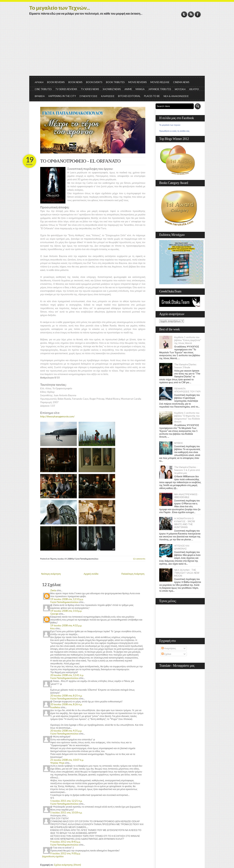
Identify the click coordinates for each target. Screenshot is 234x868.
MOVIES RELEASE (160, 82)
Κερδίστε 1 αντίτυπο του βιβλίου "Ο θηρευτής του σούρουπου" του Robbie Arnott (187, 417)
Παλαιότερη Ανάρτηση (133, 574)
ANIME (128, 89)
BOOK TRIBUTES (115, 82)
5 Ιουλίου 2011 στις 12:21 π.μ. (66, 801)
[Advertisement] (117, 48)
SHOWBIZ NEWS (112, 89)
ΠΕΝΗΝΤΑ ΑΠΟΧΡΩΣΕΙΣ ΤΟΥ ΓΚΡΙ (187, 390)
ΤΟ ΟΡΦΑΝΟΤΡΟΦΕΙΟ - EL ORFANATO (80, 161)
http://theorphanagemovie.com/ (57, 416)
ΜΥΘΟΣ (179, 443)
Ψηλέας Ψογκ (57, 763)
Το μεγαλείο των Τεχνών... (60, 8)
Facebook (198, 14)
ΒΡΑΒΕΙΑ (40, 96)
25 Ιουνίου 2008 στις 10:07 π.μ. (67, 760)
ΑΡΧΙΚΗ (39, 82)
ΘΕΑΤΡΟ (194, 89)
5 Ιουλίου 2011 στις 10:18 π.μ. (66, 812)
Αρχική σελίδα (91, 574)
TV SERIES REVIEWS (66, 89)
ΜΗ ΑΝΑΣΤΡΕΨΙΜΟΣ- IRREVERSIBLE (186, 496)
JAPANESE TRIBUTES (160, 89)
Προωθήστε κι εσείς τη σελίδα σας (174, 131)
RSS (191, 14)
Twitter (184, 14)
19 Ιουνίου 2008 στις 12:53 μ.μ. (67, 599)
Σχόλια (166, 654)
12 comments (139, 559)
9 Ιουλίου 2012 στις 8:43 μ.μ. (65, 842)
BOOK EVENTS (94, 82)
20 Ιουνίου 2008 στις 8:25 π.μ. (66, 696)
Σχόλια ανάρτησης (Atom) (67, 865)
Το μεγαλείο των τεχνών (170, 125)
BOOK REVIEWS (56, 82)
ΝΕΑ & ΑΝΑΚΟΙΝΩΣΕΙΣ (176, 96)
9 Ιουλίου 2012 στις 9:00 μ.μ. (65, 853)
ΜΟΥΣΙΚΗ (180, 89)
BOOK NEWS (75, 82)
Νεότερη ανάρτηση (51, 574)
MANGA (140, 89)
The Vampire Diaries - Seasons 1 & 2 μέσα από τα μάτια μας (187, 470)
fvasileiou (55, 707)
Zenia (53, 590)
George (54, 614)
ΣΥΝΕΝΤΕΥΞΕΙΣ (88, 96)
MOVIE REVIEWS (138, 82)
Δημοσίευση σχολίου (53, 856)
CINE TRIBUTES (43, 89)
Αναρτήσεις (169, 648)
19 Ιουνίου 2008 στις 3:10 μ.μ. (66, 611)
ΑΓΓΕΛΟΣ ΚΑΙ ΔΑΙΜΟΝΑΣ (182, 547)
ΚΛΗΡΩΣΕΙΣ (108, 96)
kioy (53, 628)
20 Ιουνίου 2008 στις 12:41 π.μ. (67, 675)
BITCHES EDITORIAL (129, 96)
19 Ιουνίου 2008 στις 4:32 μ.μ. (66, 625)
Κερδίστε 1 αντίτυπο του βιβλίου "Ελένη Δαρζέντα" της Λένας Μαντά (188, 340)
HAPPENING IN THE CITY (62, 96)
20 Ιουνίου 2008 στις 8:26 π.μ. (66, 704)
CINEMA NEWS (181, 82)
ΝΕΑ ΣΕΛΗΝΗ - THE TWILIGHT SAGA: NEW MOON (187, 573)
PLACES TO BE (152, 96)
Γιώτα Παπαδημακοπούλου (64, 602)
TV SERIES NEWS (90, 89)
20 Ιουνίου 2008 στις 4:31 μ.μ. (66, 731)
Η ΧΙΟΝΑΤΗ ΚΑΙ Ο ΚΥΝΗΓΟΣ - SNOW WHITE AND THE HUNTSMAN (184, 523)
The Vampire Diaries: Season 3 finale (185, 366)
